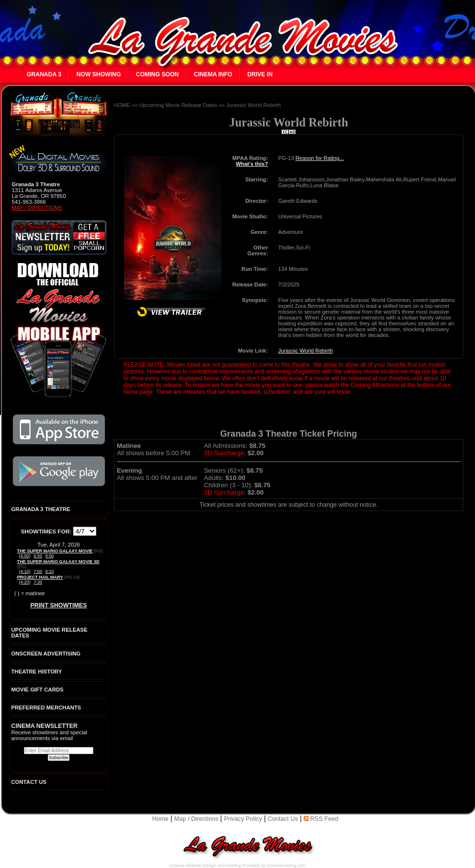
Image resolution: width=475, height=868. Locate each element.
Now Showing (99, 74)
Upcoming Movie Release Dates (178, 105)
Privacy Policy (243, 819)
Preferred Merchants (46, 708)
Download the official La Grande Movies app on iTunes (59, 429)
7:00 (38, 571)
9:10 (50, 571)
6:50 (38, 556)
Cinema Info (213, 74)
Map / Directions (37, 208)
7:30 (38, 582)
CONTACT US (29, 782)
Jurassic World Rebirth (254, 105)
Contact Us (283, 819)
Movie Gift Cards (37, 690)
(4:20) (25, 582)
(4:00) (25, 556)
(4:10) (25, 571)
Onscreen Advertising (46, 654)
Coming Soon (157, 74)
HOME (122, 105)
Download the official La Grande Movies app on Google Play (59, 471)
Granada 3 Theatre (41, 509)
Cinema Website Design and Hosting (205, 866)
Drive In (260, 74)
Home (161, 819)
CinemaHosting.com (286, 866)
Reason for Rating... (320, 158)
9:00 (50, 556)
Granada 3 (44, 74)
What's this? (252, 164)
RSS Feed (321, 819)
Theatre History (37, 672)
